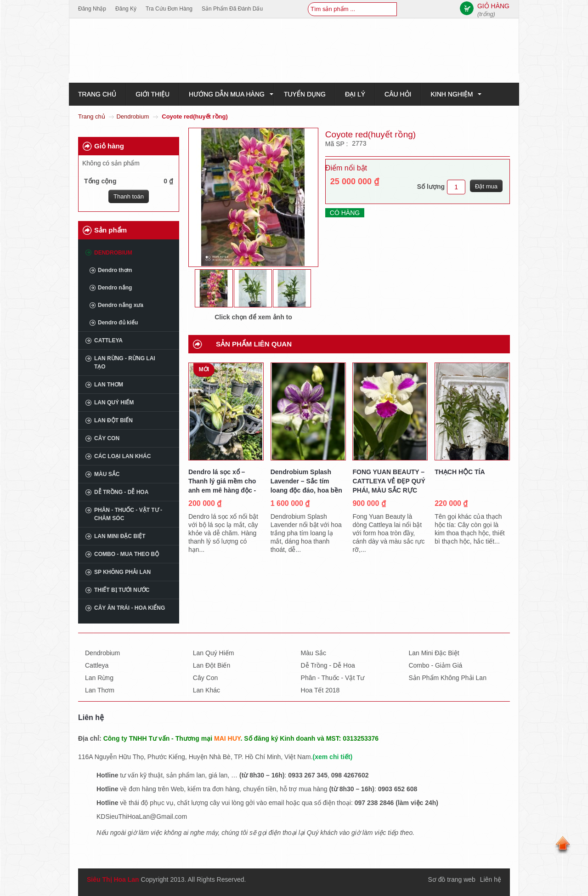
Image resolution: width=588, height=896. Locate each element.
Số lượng (431, 187)
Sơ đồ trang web (451, 879)
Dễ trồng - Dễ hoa (121, 492)
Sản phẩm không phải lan (447, 678)
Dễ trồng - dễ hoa (328, 665)
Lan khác (206, 690)
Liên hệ (491, 879)
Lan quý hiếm (114, 403)
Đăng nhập (92, 9)
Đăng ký (126, 9)
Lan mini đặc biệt (120, 536)
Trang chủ (92, 116)
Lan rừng (99, 678)
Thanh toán (129, 196)
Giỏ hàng (109, 146)
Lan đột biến (113, 420)
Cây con (107, 438)
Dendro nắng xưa (121, 305)
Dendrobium (133, 116)
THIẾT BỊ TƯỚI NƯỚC (122, 590)
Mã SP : (337, 144)
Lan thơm (109, 385)
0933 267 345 (308, 775)
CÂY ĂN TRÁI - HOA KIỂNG (130, 608)
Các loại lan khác (122, 456)
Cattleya (108, 340)
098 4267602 (350, 775)
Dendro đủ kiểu (118, 323)
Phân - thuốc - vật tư (333, 678)
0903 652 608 (398, 789)
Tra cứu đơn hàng (169, 9)
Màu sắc (107, 474)
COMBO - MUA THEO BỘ (127, 554)
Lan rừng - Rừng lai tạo (125, 363)
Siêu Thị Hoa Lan (113, 879)
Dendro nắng (115, 288)
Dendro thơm (115, 270)
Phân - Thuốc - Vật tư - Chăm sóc (128, 514)
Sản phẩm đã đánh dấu (232, 9)
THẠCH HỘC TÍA (460, 472)
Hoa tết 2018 (320, 690)
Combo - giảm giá (435, 665)
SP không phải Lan (122, 572)
